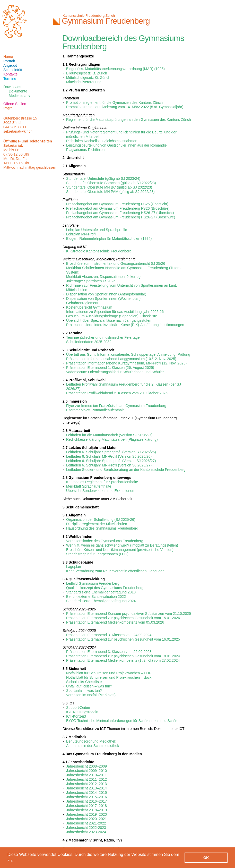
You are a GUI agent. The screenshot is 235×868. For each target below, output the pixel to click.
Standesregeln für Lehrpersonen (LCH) (97, 554)
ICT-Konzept (76, 716)
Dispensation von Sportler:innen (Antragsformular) (106, 294)
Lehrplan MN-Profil (81, 234)
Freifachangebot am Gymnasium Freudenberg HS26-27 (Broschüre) (121, 217)
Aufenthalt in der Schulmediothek (93, 746)
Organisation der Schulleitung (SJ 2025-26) (101, 520)
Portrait (9, 61)
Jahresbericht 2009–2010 (86, 771)
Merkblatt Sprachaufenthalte (89, 486)
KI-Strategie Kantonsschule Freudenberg (99, 251)
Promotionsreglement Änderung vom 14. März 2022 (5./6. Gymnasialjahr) (125, 107)
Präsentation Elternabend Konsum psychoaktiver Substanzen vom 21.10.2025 (129, 614)
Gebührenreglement (82, 303)
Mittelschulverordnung (84, 82)
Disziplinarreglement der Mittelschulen (97, 524)
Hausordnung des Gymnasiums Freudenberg (102, 528)
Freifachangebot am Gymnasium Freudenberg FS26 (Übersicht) (117, 204)
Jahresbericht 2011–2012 (86, 779)
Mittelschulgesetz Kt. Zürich (88, 78)
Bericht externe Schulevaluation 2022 (96, 597)
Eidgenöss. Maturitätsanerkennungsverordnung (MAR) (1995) (115, 69)
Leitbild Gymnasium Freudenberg (93, 583)
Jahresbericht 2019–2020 (86, 814)
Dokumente (18, 91)
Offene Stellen (15, 104)
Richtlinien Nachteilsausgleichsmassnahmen (102, 141)
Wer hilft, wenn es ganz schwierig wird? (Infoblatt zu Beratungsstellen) (122, 545)
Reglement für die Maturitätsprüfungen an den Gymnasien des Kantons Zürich (129, 120)
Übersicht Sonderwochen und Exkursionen (100, 491)
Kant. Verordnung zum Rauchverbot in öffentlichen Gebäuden (115, 571)
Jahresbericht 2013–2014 (86, 788)
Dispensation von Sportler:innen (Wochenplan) (103, 299)
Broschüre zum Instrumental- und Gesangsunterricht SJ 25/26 (116, 263)
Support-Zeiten (78, 708)
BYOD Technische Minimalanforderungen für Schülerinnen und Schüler (123, 721)
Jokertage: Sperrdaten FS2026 (91, 281)
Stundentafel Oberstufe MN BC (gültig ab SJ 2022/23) (109, 187)
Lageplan (74, 567)
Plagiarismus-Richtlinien (85, 150)
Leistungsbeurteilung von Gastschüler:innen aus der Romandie (116, 145)
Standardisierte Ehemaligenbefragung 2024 (101, 601)
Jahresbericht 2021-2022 (86, 823)
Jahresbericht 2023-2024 (86, 832)
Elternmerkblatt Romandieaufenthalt (95, 410)
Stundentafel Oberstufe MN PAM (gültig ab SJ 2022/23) (110, 192)
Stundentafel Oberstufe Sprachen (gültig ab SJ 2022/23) (111, 183)
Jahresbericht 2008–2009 (86, 766)
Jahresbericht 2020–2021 (86, 819)
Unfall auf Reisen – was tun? (89, 686)
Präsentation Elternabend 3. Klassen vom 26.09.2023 (109, 652)
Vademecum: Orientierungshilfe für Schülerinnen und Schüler (115, 372)
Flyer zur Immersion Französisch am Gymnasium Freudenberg (116, 406)
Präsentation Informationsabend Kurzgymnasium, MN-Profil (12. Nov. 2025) (126, 363)
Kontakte (10, 74)
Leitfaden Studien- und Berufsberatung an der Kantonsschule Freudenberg (126, 470)
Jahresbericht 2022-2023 (86, 828)
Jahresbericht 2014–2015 (86, 793)
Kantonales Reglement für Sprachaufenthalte (102, 482)
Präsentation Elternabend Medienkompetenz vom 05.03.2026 (115, 622)
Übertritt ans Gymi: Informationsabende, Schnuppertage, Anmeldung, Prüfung (128, 354)
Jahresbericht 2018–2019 (86, 810)
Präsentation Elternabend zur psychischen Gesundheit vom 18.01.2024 (123, 656)
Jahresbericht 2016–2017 (86, 801)
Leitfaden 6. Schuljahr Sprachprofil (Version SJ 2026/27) (111, 461)
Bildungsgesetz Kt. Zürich (87, 73)
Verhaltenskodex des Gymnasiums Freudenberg (105, 541)
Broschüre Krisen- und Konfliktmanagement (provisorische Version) (120, 550)
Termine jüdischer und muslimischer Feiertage (103, 337)
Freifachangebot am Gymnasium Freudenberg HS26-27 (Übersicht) (120, 213)
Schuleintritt (13, 70)
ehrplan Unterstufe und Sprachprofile (98, 230)
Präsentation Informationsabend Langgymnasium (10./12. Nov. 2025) (121, 359)
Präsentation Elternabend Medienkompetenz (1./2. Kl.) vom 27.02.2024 (123, 660)
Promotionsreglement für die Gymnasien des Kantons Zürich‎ (114, 103)
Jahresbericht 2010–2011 (86, 775)
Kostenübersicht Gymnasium (89, 307)
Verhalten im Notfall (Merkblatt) (91, 695)
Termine (10, 79)
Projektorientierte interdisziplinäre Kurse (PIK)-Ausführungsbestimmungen (125, 325)
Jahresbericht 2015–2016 (86, 797)
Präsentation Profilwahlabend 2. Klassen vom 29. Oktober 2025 (117, 393)
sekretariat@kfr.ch (18, 131)
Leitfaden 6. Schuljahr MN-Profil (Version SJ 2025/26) (109, 456)
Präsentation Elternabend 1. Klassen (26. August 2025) (110, 368)
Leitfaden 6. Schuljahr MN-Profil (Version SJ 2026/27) (109, 465)
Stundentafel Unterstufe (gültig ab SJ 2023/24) (103, 178)
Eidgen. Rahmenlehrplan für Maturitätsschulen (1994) (109, 239)
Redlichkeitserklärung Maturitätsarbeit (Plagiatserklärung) (112, 439)
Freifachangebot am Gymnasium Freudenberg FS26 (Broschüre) (118, 208)
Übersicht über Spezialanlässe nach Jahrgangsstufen (109, 320)
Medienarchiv (19, 96)
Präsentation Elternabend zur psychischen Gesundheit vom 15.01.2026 (123, 618)
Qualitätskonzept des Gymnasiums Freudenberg (105, 588)
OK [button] (206, 858)
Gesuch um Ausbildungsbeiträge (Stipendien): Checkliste (112, 316)
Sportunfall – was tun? (84, 691)
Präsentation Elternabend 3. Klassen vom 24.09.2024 (109, 635)
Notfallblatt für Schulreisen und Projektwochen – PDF (109, 673)
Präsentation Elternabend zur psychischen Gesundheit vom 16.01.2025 (123, 639)
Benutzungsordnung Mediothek (91, 741)
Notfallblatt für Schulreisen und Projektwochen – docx (109, 677)
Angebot (10, 65)
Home (8, 57)
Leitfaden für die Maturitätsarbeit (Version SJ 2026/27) (109, 435)
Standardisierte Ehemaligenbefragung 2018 (101, 592)
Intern (8, 108)
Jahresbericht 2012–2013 (86, 784)
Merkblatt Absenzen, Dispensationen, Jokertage (104, 277)
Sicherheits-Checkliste (84, 682)
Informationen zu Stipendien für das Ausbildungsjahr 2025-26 (115, 312)
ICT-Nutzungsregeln (82, 712)
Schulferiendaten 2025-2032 (89, 342)
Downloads (12, 87)
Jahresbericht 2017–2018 (86, 806)
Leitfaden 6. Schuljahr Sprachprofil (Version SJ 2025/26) (111, 452)
